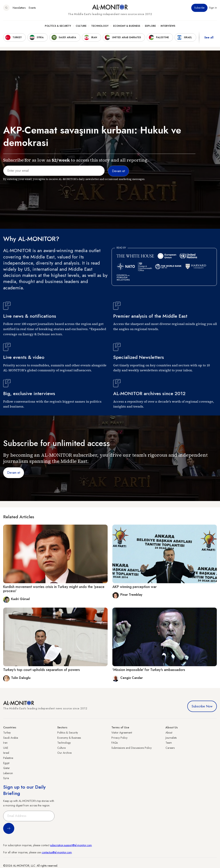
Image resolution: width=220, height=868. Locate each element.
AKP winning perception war (134, 587)
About (169, 733)
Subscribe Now (202, 706)
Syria (6, 778)
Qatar (7, 768)
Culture (81, 26)
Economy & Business (127, 26)
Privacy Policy (119, 738)
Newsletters (19, 8)
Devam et (14, 473)
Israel (6, 753)
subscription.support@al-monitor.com (71, 845)
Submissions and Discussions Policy (132, 748)
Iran (5, 743)
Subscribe (199, 8)
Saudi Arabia (11, 738)
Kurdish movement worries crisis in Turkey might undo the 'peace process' (54, 589)
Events (32, 8)
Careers (170, 748)
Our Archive (64, 753)
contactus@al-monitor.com (57, 852)
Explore (150, 26)
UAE (6, 748)
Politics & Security (58, 26)
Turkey (7, 733)
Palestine (8, 758)
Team (169, 743)
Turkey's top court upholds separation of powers (42, 670)
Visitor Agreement (122, 733)
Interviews (168, 26)
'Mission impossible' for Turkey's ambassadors (149, 670)
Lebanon (8, 773)
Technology (100, 26)
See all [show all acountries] (209, 37)
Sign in (213, 8)
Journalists (171, 738)
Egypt (6, 763)
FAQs (115, 743)
